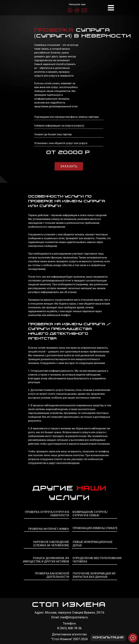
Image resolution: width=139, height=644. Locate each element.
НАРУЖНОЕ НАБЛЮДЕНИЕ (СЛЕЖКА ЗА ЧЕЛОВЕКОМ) (51, 544)
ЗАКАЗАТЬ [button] (69, 166)
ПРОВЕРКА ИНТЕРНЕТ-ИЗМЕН (49, 529)
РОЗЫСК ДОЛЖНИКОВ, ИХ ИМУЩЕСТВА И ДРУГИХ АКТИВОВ (46, 560)
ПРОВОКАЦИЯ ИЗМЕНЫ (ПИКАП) (95, 528)
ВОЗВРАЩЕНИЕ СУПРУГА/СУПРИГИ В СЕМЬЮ (90, 514)
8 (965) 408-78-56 (69, 628)
